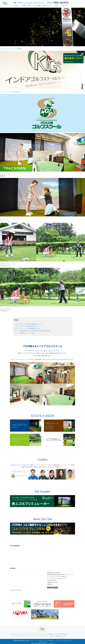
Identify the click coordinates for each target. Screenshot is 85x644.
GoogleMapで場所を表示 (16, 590)
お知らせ (46, 633)
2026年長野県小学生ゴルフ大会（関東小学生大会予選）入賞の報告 (33, 331)
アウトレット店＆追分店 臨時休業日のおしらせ (29, 324)
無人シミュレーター (25, 633)
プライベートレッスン (33, 631)
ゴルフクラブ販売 (15, 633)
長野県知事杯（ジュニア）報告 (24, 333)
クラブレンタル (34, 633)
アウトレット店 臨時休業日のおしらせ (27, 326)
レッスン (16, 6)
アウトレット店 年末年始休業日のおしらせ (28, 329)
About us (53, 587)
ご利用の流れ (51, 631)
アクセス (41, 633)
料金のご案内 (64, 631)
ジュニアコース (43, 631)
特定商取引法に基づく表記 (60, 633)
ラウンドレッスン (23, 631)
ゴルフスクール (15, 631)
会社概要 (51, 633)
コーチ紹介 (57, 631)
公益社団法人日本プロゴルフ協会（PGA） (20, 465)
